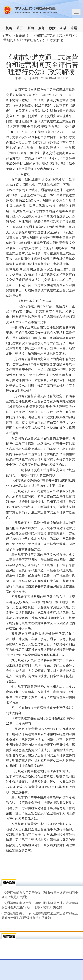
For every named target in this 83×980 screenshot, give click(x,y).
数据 (52, 28)
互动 (63, 28)
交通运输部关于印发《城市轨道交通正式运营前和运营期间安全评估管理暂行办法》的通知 (40, 916)
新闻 (31, 28)
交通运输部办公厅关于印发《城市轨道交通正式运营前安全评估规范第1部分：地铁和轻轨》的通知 (40, 905)
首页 (9, 35)
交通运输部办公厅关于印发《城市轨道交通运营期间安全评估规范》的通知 (40, 895)
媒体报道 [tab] (9, 936)
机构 (9, 28)
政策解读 (22, 35)
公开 (20, 28)
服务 (41, 28)
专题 (74, 28)
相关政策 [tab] (9, 882)
